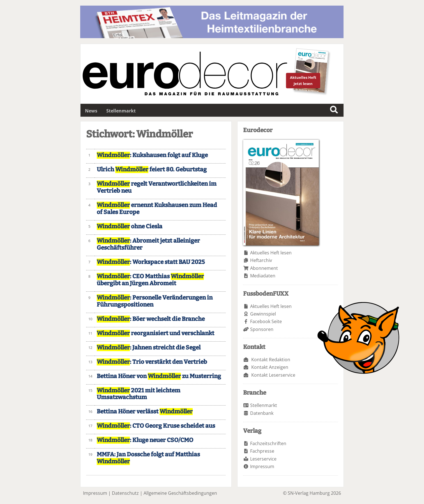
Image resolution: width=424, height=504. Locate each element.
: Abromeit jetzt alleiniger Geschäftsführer (148, 244)
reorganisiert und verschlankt (155, 333)
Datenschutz (125, 493)
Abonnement (264, 268)
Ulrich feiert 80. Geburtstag (152, 170)
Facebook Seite (266, 321)
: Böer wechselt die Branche (151, 319)
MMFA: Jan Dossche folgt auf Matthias (148, 458)
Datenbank (262, 413)
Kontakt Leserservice (273, 375)
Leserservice (263, 459)
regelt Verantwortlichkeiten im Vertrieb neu (157, 187)
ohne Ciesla (130, 226)
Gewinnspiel (263, 314)
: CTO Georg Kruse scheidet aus (156, 426)
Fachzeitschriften (268, 443)
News (91, 111)
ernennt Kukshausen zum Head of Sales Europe (157, 209)
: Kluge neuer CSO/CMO (145, 440)
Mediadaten (263, 276)
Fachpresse (262, 451)
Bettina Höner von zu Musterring (159, 376)
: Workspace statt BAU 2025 (151, 262)
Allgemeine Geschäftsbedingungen (180, 493)
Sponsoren (262, 329)
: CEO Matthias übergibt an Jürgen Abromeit (150, 280)
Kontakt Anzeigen (270, 367)
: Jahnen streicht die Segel (149, 348)
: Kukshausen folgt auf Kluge (152, 155)
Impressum (262, 466)
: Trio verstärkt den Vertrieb (152, 362)
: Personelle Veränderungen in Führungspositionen (155, 301)
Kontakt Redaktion (271, 360)
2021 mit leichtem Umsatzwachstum (139, 394)
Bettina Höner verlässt (145, 412)
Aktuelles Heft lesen (271, 253)
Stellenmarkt (121, 111)
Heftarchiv (261, 260)
